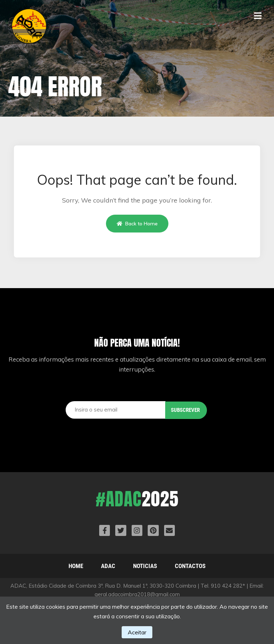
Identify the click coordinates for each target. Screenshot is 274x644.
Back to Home (137, 224)
